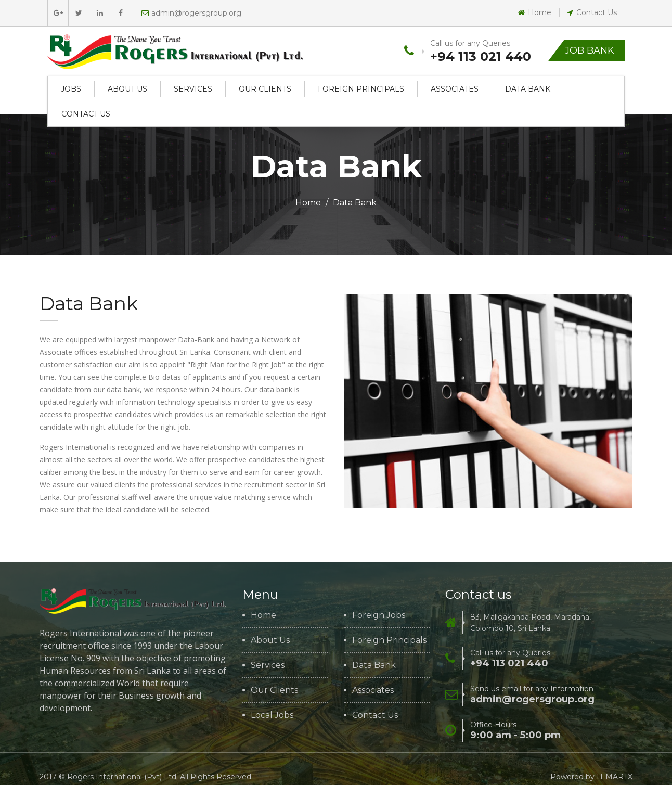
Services (193, 89)
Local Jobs (272, 715)
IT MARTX (615, 777)
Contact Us (592, 12)
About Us (127, 89)
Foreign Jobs (379, 615)
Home (535, 12)
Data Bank (528, 89)
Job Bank (590, 50)
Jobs (71, 89)
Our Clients (265, 89)
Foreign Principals (361, 89)
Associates (455, 89)
